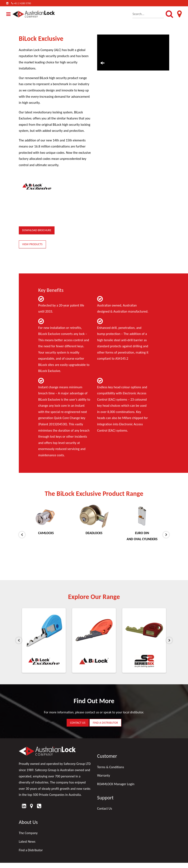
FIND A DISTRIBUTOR (105, 723)
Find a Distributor (31, 850)
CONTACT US (78, 723)
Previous (22, 535)
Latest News (27, 842)
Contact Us (105, 808)
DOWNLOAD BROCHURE (37, 230)
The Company (28, 833)
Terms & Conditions (111, 767)
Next (166, 535)
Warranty (104, 775)
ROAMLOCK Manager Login (116, 784)
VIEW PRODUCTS (32, 244)
